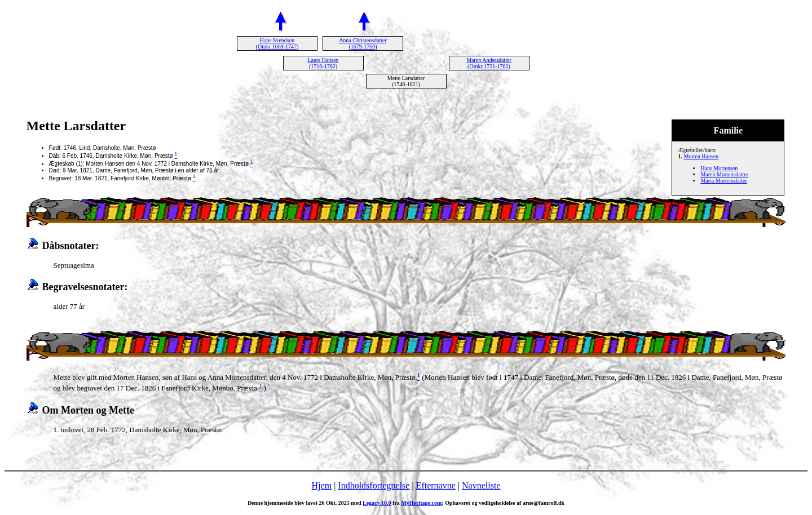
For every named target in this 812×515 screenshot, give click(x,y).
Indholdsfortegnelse (374, 485)
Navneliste (481, 485)
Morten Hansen (701, 156)
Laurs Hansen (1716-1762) (323, 63)
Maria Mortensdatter (723, 181)
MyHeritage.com (421, 503)
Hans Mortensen (719, 168)
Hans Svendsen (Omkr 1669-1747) (277, 43)
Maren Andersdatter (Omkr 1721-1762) (489, 63)
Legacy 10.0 (377, 503)
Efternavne (436, 485)
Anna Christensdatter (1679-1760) (363, 43)
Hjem (322, 485)
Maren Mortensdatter (724, 174)
